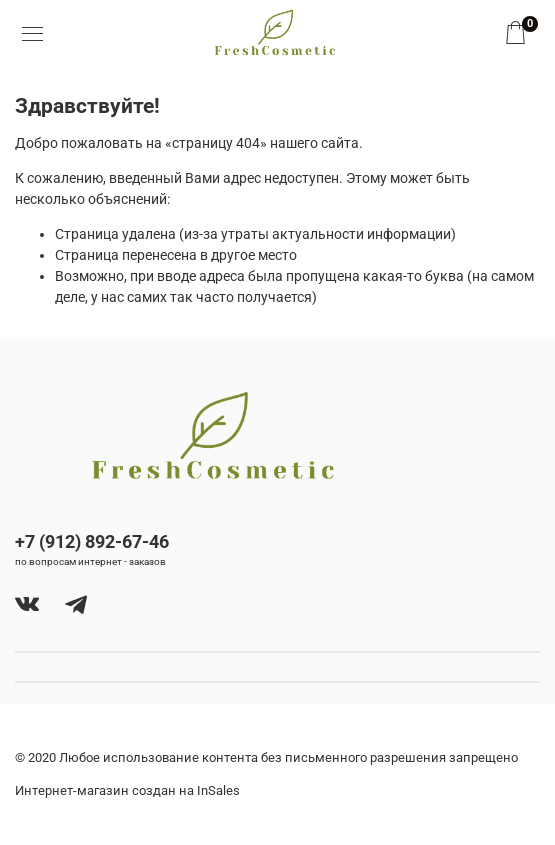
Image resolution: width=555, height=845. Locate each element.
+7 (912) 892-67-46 (92, 541)
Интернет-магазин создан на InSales (127, 790)
